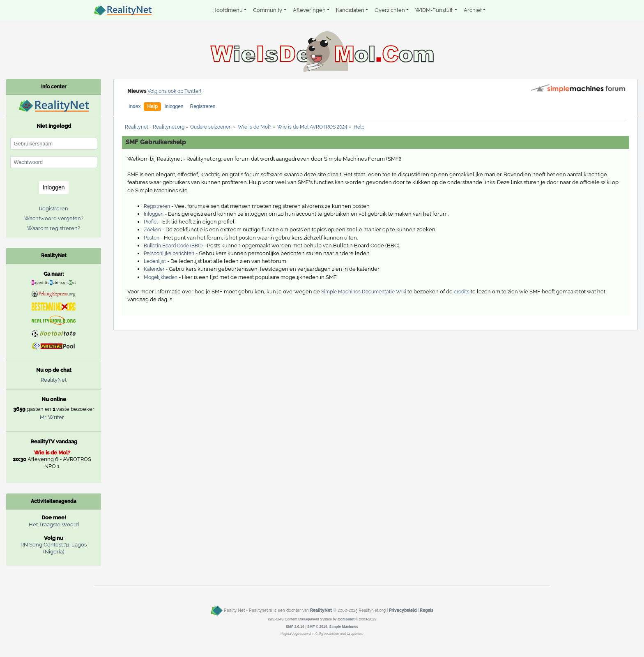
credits (462, 292)
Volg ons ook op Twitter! (174, 91)
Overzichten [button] (390, 10)
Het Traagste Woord (54, 524)
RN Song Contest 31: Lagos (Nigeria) (54, 548)
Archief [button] (473, 10)
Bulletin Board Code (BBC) (173, 246)
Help (152, 106)
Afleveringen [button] (309, 10)
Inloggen (174, 106)
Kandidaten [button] (350, 10)
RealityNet (54, 380)
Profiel (151, 222)
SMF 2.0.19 (295, 627)
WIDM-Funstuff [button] (434, 10)
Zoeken (152, 230)
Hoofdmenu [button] (228, 10)
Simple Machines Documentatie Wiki (364, 292)
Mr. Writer (52, 417)
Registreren (203, 106)
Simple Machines (344, 627)
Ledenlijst (155, 261)
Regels (427, 610)
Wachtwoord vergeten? (54, 218)
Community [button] (268, 10)
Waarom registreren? (54, 228)
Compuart (346, 619)
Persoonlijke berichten (169, 254)
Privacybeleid (403, 610)
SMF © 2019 (317, 627)
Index (135, 106)
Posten (152, 238)
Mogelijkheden (161, 277)
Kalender (154, 269)
